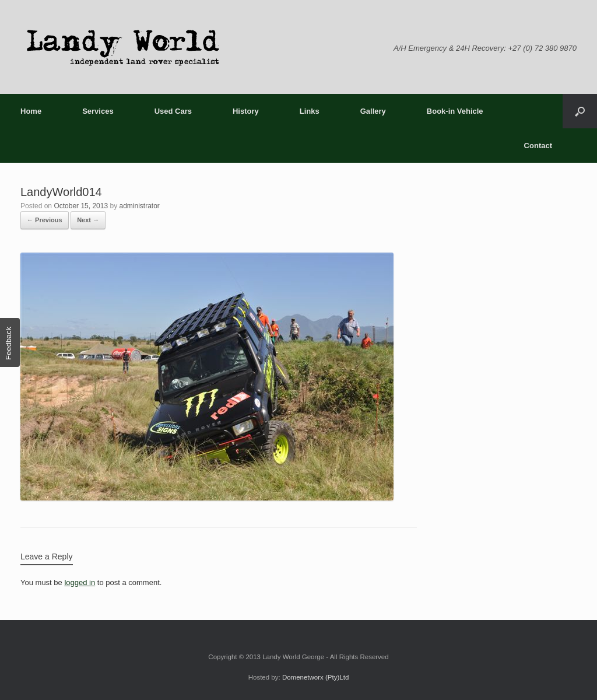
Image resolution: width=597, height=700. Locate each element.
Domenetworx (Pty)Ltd (315, 677)
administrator (139, 206)
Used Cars (173, 111)
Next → (88, 220)
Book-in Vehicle (455, 111)
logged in (80, 582)
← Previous (45, 220)
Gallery (373, 111)
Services (98, 111)
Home (31, 111)
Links (310, 111)
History (246, 111)
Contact (538, 146)
